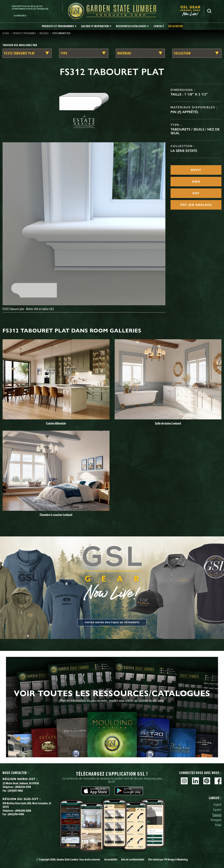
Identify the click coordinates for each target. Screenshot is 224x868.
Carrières (20, 16)
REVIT (196, 170)
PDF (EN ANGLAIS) (196, 205)
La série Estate (184, 151)
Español (217, 809)
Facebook (218, 781)
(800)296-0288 (23, 811)
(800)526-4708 (23, 787)
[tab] (59, 26)
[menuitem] (192, 11)
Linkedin (195, 781)
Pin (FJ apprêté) (184, 112)
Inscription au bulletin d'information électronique (30, 8)
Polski (218, 825)
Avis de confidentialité (133, 859)
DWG (196, 182)
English (218, 804)
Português (216, 820)
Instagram (184, 781)
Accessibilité (111, 859)
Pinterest (207, 781)
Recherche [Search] (209, 11)
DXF (196, 193)
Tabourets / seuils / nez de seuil (195, 131)
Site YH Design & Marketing (168, 859)
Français (217, 815)
